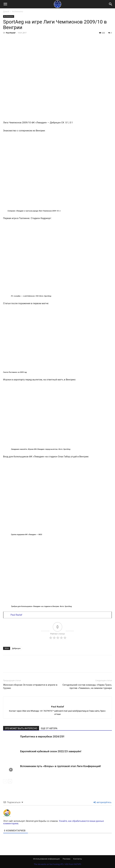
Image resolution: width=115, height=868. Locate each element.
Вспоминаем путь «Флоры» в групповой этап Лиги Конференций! (61, 766)
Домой (6, 12)
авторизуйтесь (102, 802)
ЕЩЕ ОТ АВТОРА (49, 728)
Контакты (78, 859)
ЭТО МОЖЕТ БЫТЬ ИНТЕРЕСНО (21, 728)
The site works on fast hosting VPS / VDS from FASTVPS (58, 864)
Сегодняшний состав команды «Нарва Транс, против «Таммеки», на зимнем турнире (87, 686)
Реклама (67, 859)
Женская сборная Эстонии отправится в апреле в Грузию (30, 686)
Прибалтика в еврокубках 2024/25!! (42, 736)
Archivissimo (18, 12)
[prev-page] (5, 781)
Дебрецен (16, 648)
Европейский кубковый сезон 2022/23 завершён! (51, 751)
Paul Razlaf (11, 33)
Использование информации (46, 859)
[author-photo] (57, 701)
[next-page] (10, 781)
